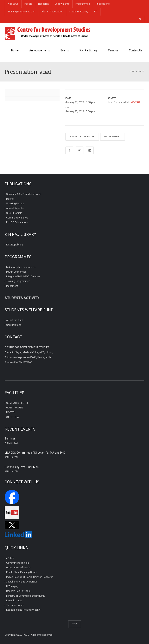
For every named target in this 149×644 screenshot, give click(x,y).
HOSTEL (11, 412)
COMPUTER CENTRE (17, 403)
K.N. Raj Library (88, 50)
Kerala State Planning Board (22, 572)
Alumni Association (52, 12)
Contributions (14, 325)
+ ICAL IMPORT (113, 137)
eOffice (10, 558)
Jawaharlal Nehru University (22, 582)
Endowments (62, 4)
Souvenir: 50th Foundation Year (23, 194)
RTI (96, 12)
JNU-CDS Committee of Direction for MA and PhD (35, 453)
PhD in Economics (16, 272)
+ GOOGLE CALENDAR (82, 137)
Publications (103, 4)
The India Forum (15, 605)
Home (15, 50)
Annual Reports (15, 208)
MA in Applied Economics (21, 267)
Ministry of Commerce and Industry (26, 596)
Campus (113, 50)
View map (136, 102)
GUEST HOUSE (14, 408)
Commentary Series (17, 218)
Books (10, 199)
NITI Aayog (12, 586)
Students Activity (79, 12)
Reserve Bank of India (18, 591)
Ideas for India (14, 600)
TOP (75, 624)
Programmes (83, 4)
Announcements (40, 50)
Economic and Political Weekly (23, 610)
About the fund (15, 320)
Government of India (18, 563)
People (28, 4)
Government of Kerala (18, 567)
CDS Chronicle (14, 213)
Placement (12, 286)
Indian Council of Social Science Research (30, 577)
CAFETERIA (13, 417)
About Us (13, 4)
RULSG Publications (17, 222)
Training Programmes (18, 281)
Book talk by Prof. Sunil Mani (22, 467)
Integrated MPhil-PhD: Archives (23, 276)
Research (43, 4)
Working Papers (15, 203)
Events (65, 50)
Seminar (10, 439)
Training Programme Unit (22, 12)
